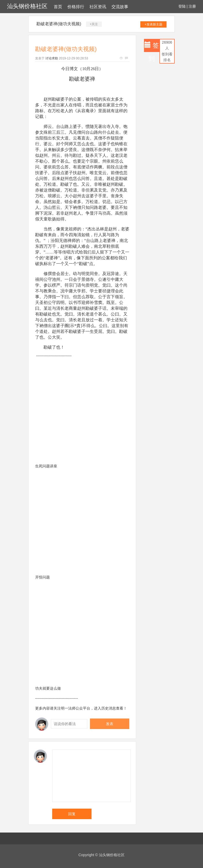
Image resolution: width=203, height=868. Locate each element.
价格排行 (76, 7)
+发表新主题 (154, 24)
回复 (72, 814)
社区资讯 (98, 7)
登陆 (182, 6)
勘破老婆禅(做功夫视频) (59, 24)
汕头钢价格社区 (27, 6)
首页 (58, 7)
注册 (192, 6)
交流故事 (120, 7)
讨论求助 (52, 58)
